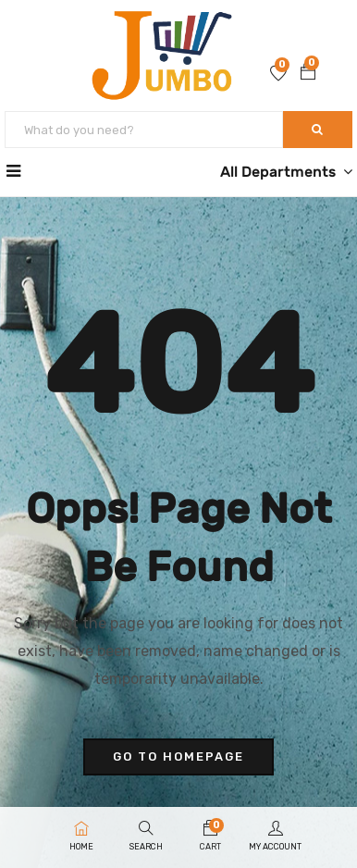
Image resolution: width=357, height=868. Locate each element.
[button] (308, 74)
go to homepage (178, 756)
